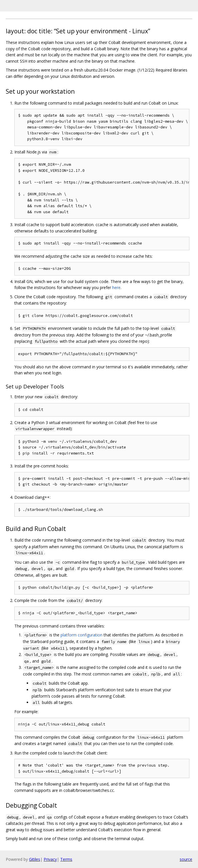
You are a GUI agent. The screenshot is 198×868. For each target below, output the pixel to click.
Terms (66, 859)
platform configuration (81, 635)
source (186, 859)
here (116, 287)
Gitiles (35, 859)
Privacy (50, 859)
